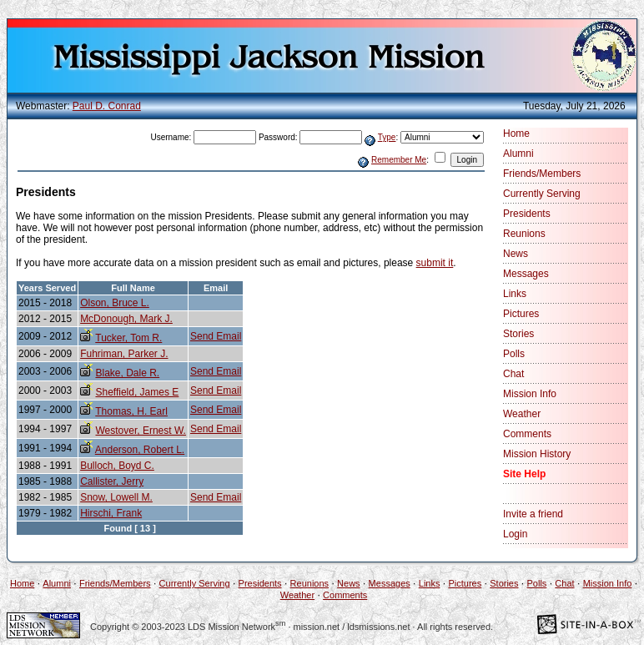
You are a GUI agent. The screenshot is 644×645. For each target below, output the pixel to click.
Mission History (537, 454)
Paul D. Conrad (107, 106)
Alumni (518, 154)
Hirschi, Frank (111, 513)
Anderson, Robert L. (140, 450)
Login (515, 534)
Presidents (527, 214)
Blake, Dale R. (127, 373)
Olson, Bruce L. (115, 303)
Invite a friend (533, 514)
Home (516, 134)
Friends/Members (542, 174)
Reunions (524, 234)
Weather (522, 414)
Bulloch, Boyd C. (117, 466)
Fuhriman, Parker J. (124, 354)
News (516, 254)
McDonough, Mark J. (126, 319)
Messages (526, 274)
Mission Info (530, 394)
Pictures (521, 314)
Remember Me (399, 160)
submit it (435, 263)
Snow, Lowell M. (116, 497)
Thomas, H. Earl (131, 411)
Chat (513, 374)
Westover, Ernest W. (140, 431)
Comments (527, 434)
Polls (514, 354)
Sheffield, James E (137, 392)
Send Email (216, 336)
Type (387, 137)
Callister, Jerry (112, 481)
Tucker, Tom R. (128, 338)
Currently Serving (542, 194)
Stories (518, 334)
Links (515, 294)
